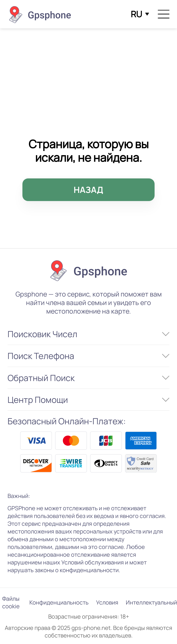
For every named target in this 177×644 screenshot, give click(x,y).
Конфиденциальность (59, 603)
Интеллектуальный (151, 603)
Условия (107, 603)
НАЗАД (88, 190)
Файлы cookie (11, 603)
